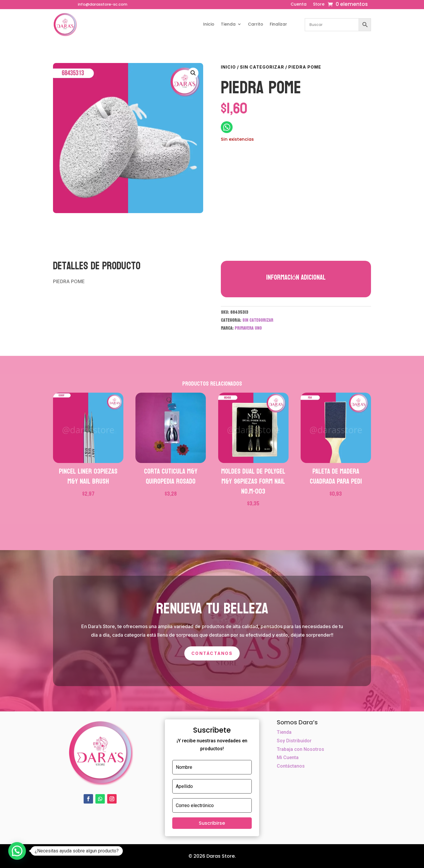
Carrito (256, 24)
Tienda (228, 24)
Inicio (209, 24)
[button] (193, 73)
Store (319, 5)
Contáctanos (212, 653)
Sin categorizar (262, 67)
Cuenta (299, 5)
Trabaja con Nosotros (300, 749)
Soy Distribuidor (294, 741)
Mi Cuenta (288, 757)
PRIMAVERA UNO (248, 328)
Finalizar (278, 24)
